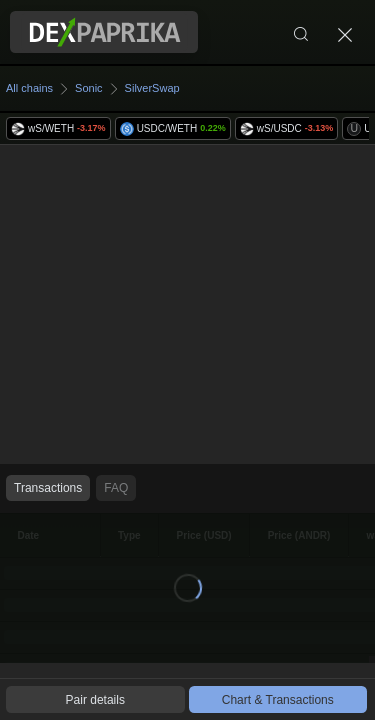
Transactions (48, 488)
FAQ (116, 488)
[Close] (345, 32)
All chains (29, 88)
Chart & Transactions (278, 700)
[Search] (301, 32)
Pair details (95, 700)
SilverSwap (152, 88)
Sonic (89, 88)
